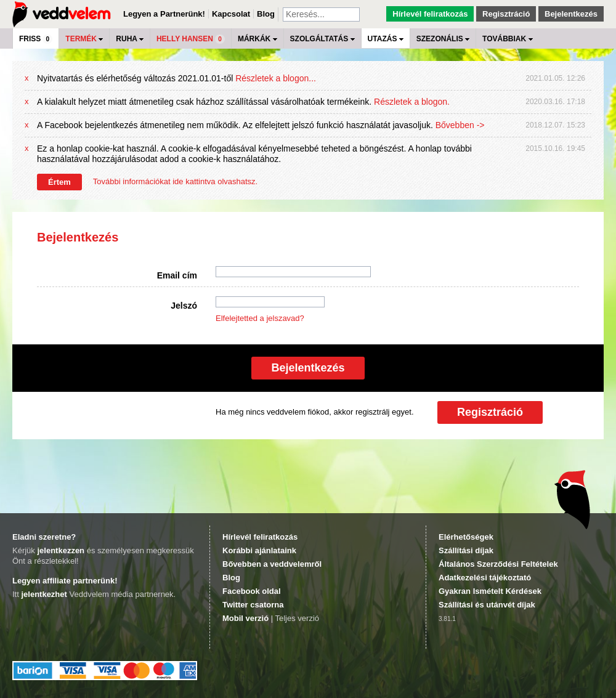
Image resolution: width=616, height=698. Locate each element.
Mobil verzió (245, 618)
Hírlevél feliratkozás (430, 14)
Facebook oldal (252, 591)
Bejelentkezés (571, 14)
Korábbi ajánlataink (259, 550)
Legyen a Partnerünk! (164, 14)
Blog (266, 14)
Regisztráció (506, 14)
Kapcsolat (231, 14)
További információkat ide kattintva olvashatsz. (175, 181)
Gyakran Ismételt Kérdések (490, 591)
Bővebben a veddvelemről (272, 564)
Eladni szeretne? (44, 537)
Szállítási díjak (466, 550)
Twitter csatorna (253, 605)
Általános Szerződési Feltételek (498, 564)
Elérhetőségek (466, 537)
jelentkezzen (61, 550)
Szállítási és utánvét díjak (487, 605)
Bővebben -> (460, 125)
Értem (59, 182)
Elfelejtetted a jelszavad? (260, 318)
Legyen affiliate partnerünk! (65, 581)
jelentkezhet (44, 594)
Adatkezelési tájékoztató (485, 578)
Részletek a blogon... (276, 78)
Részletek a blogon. (412, 102)
